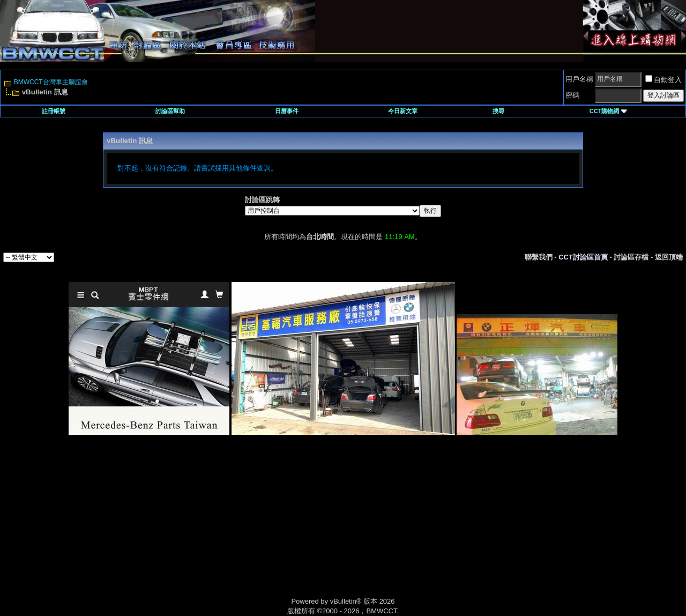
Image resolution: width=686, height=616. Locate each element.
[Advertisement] (252, 528)
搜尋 (498, 111)
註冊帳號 (54, 111)
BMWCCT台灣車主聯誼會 (51, 82)
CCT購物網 (608, 111)
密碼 (572, 95)
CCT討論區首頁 (583, 257)
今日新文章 (403, 111)
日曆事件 (287, 111)
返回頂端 (669, 257)
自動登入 (663, 80)
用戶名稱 (579, 79)
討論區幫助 (170, 111)
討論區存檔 (631, 257)
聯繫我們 (539, 257)
